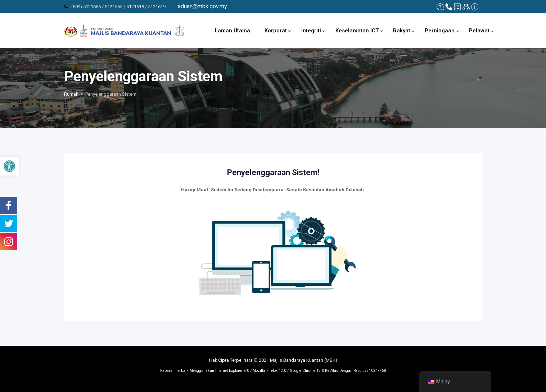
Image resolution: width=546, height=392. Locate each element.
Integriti (311, 31)
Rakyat (402, 31)
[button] (9, 166)
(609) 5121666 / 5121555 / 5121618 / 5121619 (118, 7)
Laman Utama (233, 31)
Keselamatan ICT (357, 31)
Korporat (276, 31)
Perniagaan (440, 31)
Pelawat (479, 31)
